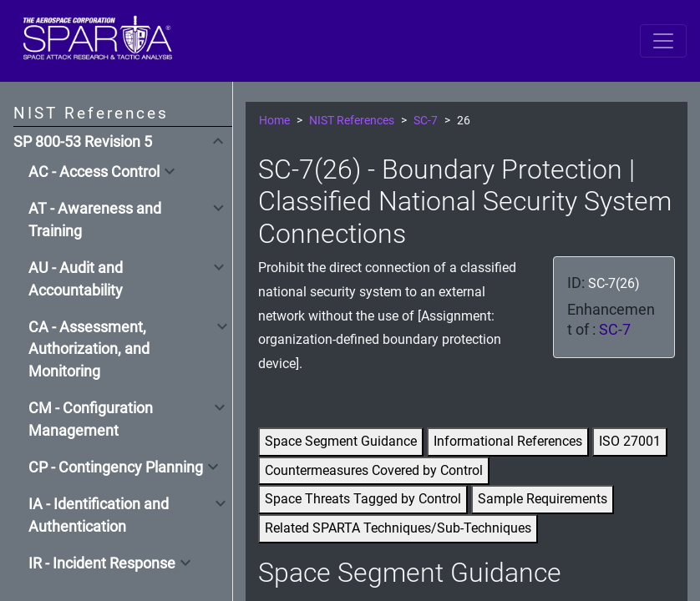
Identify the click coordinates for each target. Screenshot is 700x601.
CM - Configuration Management (91, 419)
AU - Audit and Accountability (76, 279)
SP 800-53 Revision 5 (83, 142)
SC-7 (426, 121)
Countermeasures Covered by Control (374, 470)
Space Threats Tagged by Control (363, 499)
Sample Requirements (543, 499)
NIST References (352, 121)
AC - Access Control (94, 172)
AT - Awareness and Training (95, 220)
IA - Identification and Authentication (99, 515)
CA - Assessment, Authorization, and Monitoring (89, 349)
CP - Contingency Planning (116, 467)
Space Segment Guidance (341, 441)
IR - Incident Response (102, 563)
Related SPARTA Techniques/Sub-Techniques (398, 528)
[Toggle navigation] (663, 41)
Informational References (508, 441)
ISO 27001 (630, 441)
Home (274, 121)
